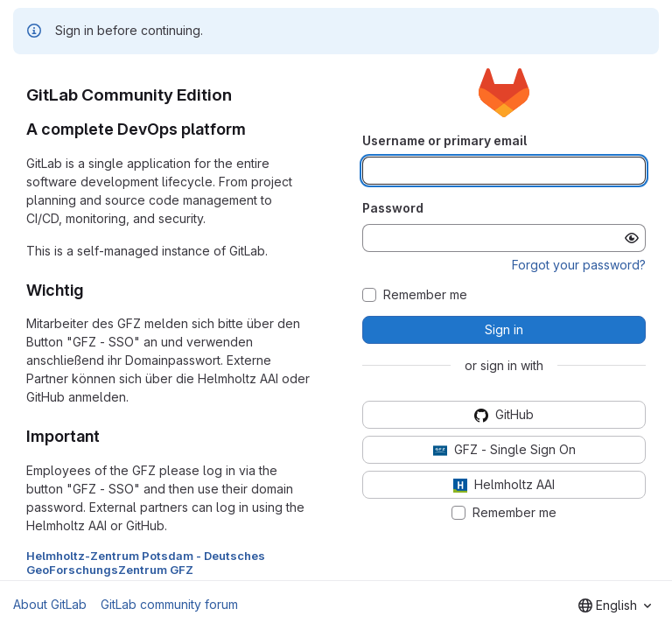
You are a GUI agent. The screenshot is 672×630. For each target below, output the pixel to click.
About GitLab (50, 604)
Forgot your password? (579, 265)
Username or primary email (444, 140)
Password (393, 208)
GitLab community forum (169, 604)
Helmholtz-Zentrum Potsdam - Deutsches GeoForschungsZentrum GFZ (146, 563)
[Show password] (632, 238)
